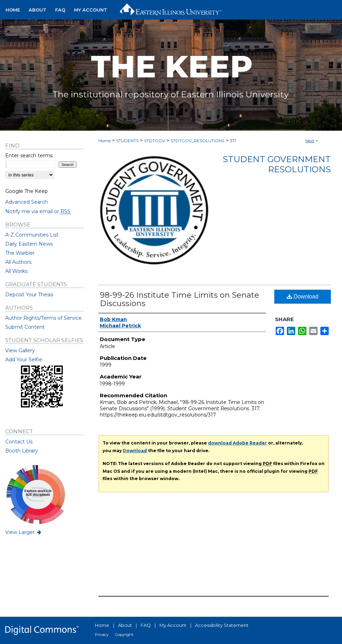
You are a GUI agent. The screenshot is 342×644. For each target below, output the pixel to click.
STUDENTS (127, 141)
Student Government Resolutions (277, 164)
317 (233, 141)
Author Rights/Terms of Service (43, 318)
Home (105, 141)
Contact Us (19, 442)
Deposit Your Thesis (29, 295)
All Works (16, 271)
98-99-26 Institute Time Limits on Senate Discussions (180, 299)
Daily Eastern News (29, 244)
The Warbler (20, 253)
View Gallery (20, 350)
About (125, 625)
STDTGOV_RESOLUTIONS (198, 141)
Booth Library (22, 451)
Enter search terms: (29, 155)
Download (303, 296)
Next (310, 141)
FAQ (146, 625)
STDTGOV (155, 141)
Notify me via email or (38, 211)
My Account (173, 625)
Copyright (124, 635)
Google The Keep (27, 191)
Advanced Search (27, 202)
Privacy (102, 635)
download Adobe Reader (237, 443)
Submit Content (25, 327)
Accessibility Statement (222, 625)
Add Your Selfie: (24, 360)
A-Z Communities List (32, 235)
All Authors (18, 262)
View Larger (24, 532)
